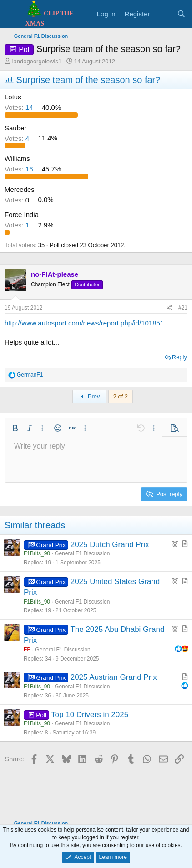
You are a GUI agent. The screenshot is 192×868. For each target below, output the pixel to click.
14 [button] (20, 107)
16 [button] (20, 169)
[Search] (181, 14)
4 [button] (18, 138)
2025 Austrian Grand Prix (114, 677)
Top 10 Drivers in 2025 (90, 715)
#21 (183, 308)
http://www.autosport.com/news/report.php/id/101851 (84, 323)
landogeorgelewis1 (37, 61)
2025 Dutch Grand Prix (110, 545)
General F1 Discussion (82, 553)
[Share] (169, 308)
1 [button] (18, 225)
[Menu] (13, 14)
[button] (15, 428)
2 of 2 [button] (121, 396)
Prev (89, 396)
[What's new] (163, 14)
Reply (179, 357)
